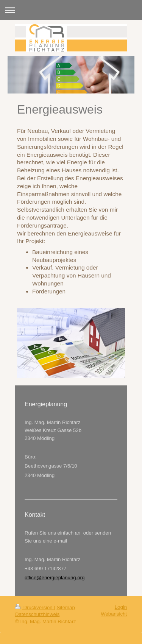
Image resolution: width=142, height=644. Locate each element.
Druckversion (34, 607)
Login (121, 607)
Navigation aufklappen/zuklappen (71, 10)
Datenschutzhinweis (37, 614)
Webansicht (114, 614)
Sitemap (66, 607)
